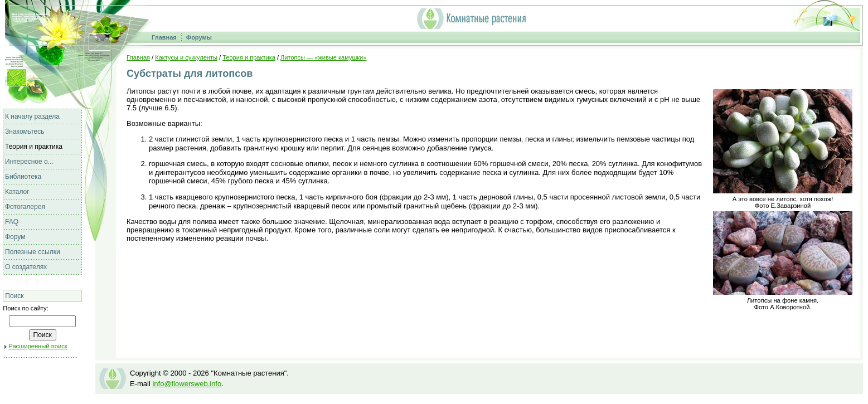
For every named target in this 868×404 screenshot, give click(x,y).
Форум (15, 237)
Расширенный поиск (38, 346)
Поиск (14, 296)
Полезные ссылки (33, 252)
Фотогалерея (25, 207)
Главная (164, 37)
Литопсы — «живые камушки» (323, 57)
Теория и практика (34, 147)
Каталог (17, 192)
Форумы (199, 37)
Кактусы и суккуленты (186, 57)
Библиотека (23, 177)
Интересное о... (29, 162)
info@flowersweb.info (187, 384)
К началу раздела (32, 116)
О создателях (26, 267)
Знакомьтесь (25, 132)
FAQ (12, 222)
